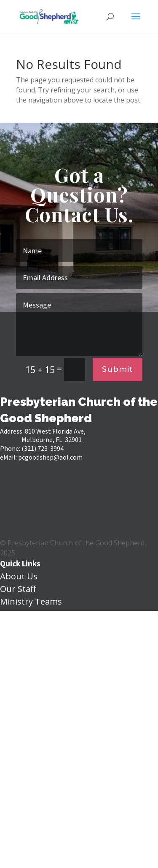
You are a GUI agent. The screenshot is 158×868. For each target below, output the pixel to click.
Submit (118, 369)
